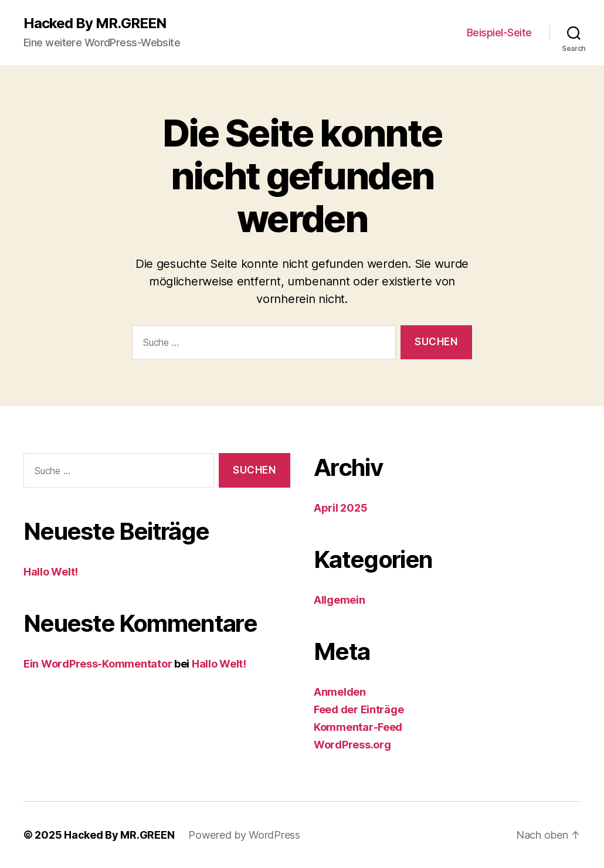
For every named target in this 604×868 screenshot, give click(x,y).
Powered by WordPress (244, 835)
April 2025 (340, 508)
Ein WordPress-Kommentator (98, 664)
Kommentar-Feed (358, 727)
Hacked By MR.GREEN (95, 23)
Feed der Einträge (359, 709)
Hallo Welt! (51, 572)
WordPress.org (352, 745)
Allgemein (340, 600)
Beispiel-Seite (499, 33)
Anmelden (340, 692)
